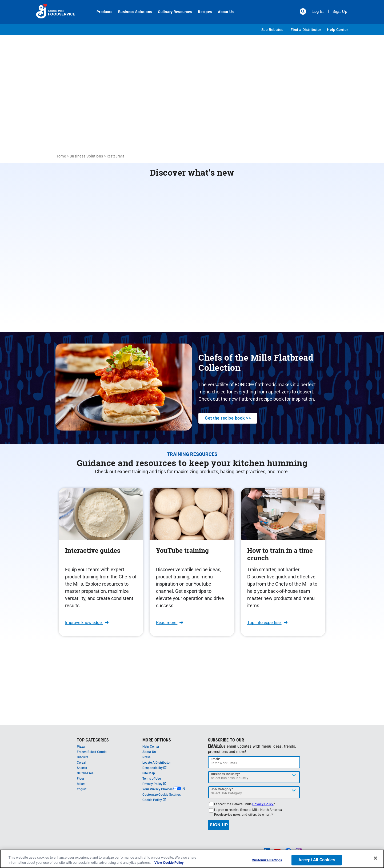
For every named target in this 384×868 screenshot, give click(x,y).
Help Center (337, 30)
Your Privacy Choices (164, 789)
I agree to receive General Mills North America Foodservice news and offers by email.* (248, 812)
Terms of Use (152, 779)
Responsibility (154, 768)
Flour (81, 779)
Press (146, 757)
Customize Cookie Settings (162, 795)
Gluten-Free (85, 773)
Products (101, 12)
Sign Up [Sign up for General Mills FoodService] (340, 11)
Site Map (149, 773)
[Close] (375, 858)
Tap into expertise (267, 623)
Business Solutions (132, 12)
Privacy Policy (154, 784)
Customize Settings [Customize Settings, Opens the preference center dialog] (267, 860)
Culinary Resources (172, 12)
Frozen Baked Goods (92, 752)
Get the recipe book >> (228, 418)
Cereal (81, 763)
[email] (254, 762)
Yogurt (82, 789)
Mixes (81, 784)
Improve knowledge (87, 623)
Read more (170, 623)
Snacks (82, 768)
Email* (216, 759)
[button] (303, 11)
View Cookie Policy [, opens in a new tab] (169, 863)
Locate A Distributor (157, 763)
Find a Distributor (306, 30)
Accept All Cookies (317, 860)
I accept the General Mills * (245, 804)
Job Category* (222, 789)
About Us (223, 12)
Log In (318, 11)
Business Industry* (226, 774)
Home (61, 156)
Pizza (81, 747)
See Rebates (272, 30)
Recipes (202, 12)
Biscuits (83, 757)
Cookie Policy (154, 800)
